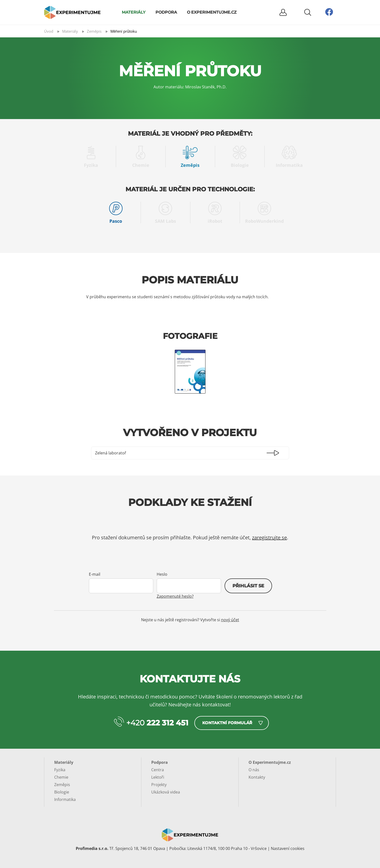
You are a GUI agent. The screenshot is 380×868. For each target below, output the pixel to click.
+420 (157, 723)
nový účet (230, 620)
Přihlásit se (248, 586)
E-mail (95, 574)
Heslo (162, 574)
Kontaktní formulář (227, 723)
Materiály (134, 12)
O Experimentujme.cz (212, 12)
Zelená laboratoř (111, 453)
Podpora (166, 12)
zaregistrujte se (269, 537)
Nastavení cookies (288, 848)
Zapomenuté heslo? (175, 596)
